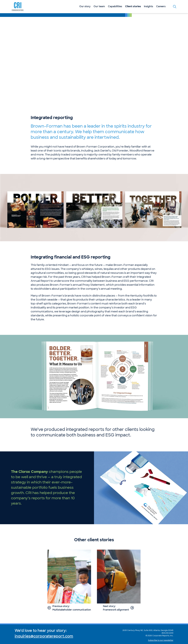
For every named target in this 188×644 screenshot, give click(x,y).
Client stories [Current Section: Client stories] (133, 7)
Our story (85, 7)
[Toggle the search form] (175, 7)
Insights (148, 7)
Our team (99, 7)
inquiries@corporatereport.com (44, 636)
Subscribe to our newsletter (161, 640)
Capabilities (115, 7)
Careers (161, 7)
